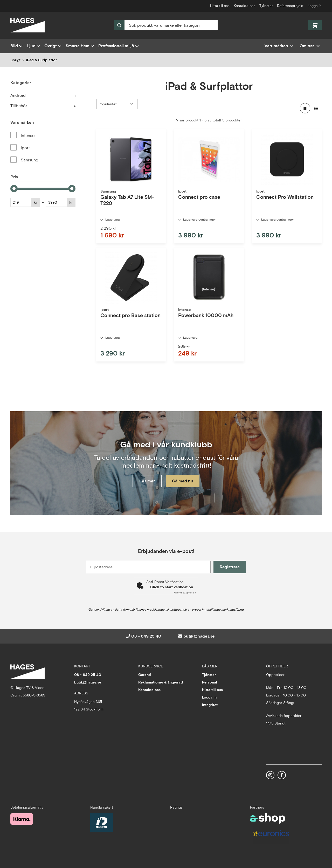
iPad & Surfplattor (41, 60)
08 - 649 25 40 (146, 636)
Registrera (230, 567)
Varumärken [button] (279, 46)
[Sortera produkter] (117, 104)
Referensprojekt (290, 6)
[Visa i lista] (316, 108)
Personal (210, 682)
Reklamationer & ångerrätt (161, 682)
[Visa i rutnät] (305, 108)
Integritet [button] (210, 705)
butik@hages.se (199, 636)
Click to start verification (172, 587)
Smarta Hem (80, 46)
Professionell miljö (119, 46)
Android (43, 95)
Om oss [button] (310, 46)
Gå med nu (184, 481)
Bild (16, 46)
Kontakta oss (244, 6)
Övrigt (53, 46)
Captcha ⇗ (185, 593)
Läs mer (146, 481)
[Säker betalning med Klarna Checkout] (22, 818)
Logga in (315, 6)
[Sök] (166, 25)
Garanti (145, 675)
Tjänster (266, 6)
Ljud (33, 46)
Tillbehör (43, 106)
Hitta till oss (220, 6)
